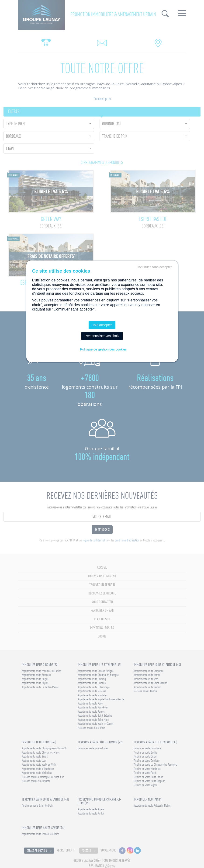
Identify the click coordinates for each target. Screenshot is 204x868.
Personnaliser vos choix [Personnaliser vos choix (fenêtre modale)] (102, 336)
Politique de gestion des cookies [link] (103, 349)
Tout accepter (102, 325)
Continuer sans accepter (154, 267)
